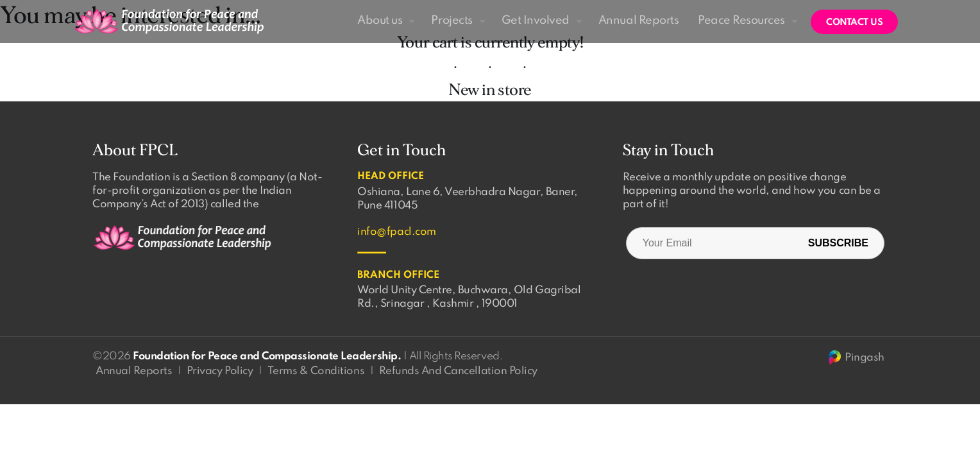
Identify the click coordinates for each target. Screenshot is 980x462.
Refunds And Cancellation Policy (458, 371)
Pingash (856, 358)
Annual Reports (134, 371)
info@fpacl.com (396, 232)
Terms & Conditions (316, 371)
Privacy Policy (220, 371)
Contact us (854, 22)
